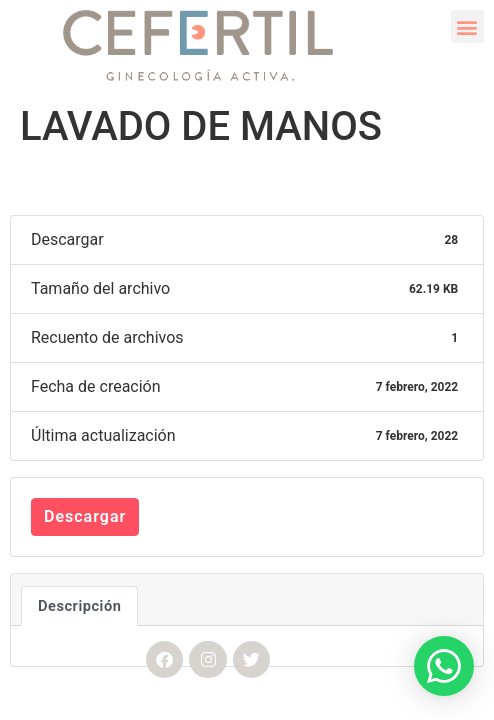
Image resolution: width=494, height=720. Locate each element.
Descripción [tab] (79, 606)
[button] (467, 26)
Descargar (85, 516)
